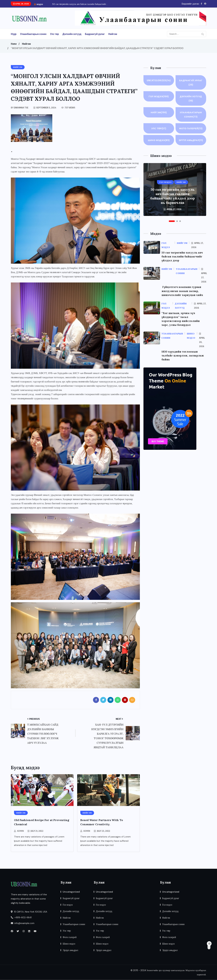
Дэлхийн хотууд (72, 34)
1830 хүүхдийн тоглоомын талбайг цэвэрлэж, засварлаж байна (183, 359)
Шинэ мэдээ (159, 140)
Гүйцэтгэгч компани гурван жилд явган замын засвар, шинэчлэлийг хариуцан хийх (183, 295)
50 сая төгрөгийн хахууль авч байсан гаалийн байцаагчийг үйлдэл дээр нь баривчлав (173, 200)
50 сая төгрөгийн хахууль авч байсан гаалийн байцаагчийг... (80, 4)
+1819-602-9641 (21, 917)
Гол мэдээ (159, 96)
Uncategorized (159, 80)
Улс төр (54, 34)
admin (20, 831)
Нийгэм (113, 34)
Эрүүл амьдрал (191, 143)
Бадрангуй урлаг (95, 34)
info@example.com (23, 923)
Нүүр (14, 34)
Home (14, 44)
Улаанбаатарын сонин (33, 34)
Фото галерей (191, 128)
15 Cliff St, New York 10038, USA (29, 912)
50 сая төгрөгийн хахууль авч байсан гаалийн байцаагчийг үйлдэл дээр (183, 261)
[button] (172, 225)
